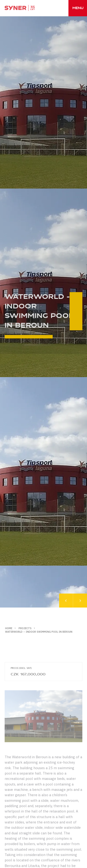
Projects (25, 628)
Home (9, 628)
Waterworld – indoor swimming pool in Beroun (39, 632)
